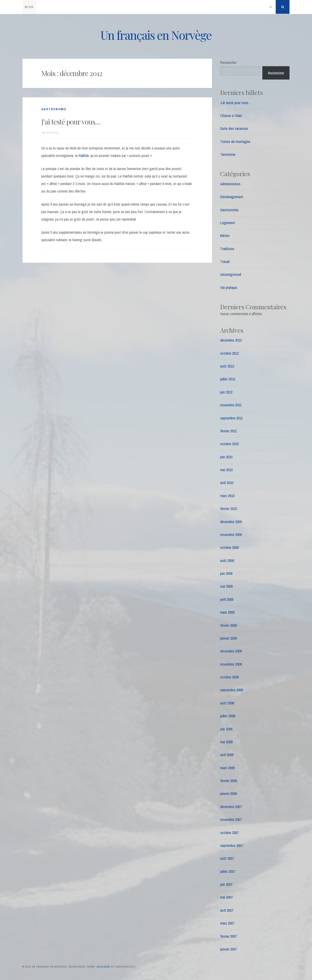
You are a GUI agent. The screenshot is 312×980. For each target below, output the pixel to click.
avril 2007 (227, 910)
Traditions (227, 249)
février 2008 (228, 781)
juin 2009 (226, 573)
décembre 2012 (231, 340)
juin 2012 (226, 392)
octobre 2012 (229, 353)
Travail (225, 262)
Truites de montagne (235, 142)
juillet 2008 (228, 716)
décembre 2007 (231, 807)
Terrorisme (228, 154)
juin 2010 (226, 457)
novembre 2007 (231, 820)
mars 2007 (227, 923)
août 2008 (227, 703)
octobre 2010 (229, 444)
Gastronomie (54, 109)
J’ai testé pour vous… (71, 122)
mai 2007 (226, 897)
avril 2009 (227, 599)
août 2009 (227, 561)
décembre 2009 (231, 522)
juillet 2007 (228, 871)
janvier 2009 (228, 638)
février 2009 (228, 625)
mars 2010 (227, 496)
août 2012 (227, 366)
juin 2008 (226, 729)
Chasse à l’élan (231, 116)
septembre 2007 (232, 845)
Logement (228, 223)
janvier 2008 (228, 794)
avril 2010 (227, 483)
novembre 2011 (231, 405)
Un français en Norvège (156, 35)
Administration (230, 184)
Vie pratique (229, 288)
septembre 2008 (232, 690)
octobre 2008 (229, 677)
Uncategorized (231, 274)
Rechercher (228, 62)
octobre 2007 (229, 833)
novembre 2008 (231, 664)
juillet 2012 (228, 379)
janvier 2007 (228, 949)
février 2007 (228, 936)
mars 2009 (227, 612)
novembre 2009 (231, 535)
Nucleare (103, 967)
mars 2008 (227, 768)
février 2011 (228, 431)
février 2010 (228, 509)
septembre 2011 (231, 418)
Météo (225, 236)
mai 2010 (226, 470)
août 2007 (227, 858)
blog (29, 7)
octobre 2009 (229, 547)
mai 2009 (226, 586)
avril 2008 (227, 755)
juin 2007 (226, 884)
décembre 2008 (231, 651)
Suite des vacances (234, 128)
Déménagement (232, 197)
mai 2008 (226, 742)
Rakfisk (84, 156)
